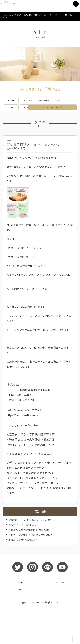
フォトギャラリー (65, 102)
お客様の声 (65, 113)
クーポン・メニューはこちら (51, 123)
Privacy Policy (60, 609)
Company (20, 609)
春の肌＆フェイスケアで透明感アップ (31, 564)
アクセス (40, 113)
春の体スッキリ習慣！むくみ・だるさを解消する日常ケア (41, 557)
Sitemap (20, 619)
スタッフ (15, 113)
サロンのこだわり (40, 102)
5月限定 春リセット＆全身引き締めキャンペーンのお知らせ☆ (41, 539)
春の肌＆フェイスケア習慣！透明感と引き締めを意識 (40, 550)
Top (5, 15)
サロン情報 (15, 102)
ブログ (15, 123)
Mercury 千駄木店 (20, 15)
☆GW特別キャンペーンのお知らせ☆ (30, 545)
